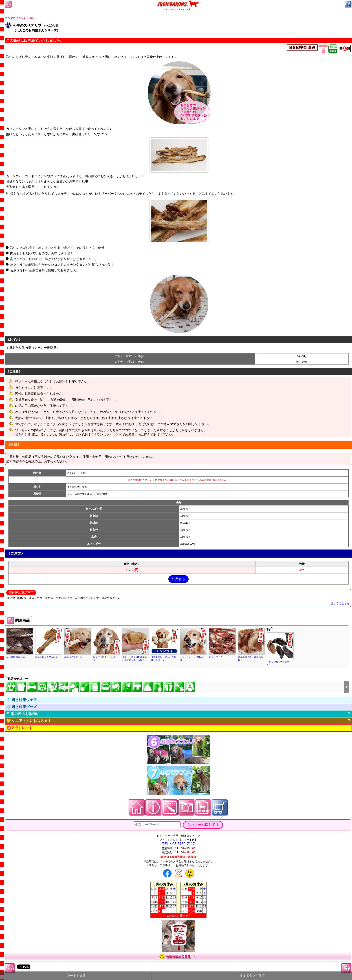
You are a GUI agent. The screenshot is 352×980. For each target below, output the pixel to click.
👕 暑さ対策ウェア (22, 700)
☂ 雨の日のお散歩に (23, 714)
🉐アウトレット (20, 728)
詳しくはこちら (340, 603)
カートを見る (76, 976)
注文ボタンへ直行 (252, 976)
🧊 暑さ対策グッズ (22, 707)
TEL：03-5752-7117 (179, 844)
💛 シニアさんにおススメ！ (29, 721)
